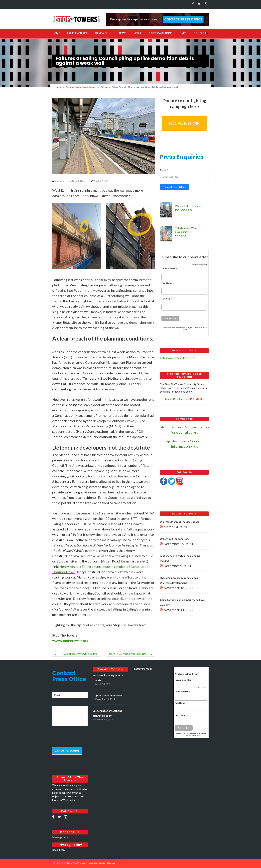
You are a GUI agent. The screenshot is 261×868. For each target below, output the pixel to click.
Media (137, 33)
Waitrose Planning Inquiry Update (180, 522)
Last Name (168, 299)
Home (56, 33)
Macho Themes (107, 863)
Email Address (169, 269)
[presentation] (78, 742)
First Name (167, 283)
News (123, 33)
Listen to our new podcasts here (178, 358)
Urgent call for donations (175, 539)
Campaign (102, 33)
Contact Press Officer (67, 751)
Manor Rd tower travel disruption (81, 654)
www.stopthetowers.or (70, 641)
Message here (60, 837)
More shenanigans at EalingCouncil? (128, 654)
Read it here (59, 850)
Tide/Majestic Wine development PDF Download (186, 232)
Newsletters (79, 181)
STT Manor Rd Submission (174, 399)
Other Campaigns (160, 33)
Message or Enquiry (65, 703)
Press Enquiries (77, 33)
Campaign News (63, 181)
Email (163, 170)
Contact (200, 33)
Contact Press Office (175, 187)
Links (183, 33)
